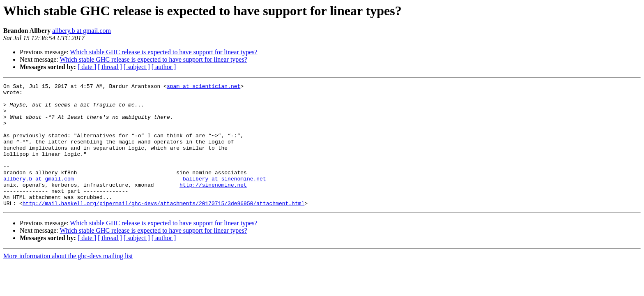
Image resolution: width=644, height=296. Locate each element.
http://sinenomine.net (213, 206)
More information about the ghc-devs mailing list (68, 281)
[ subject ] (137, 67)
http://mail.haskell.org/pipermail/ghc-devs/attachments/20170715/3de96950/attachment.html (163, 228)
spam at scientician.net (204, 87)
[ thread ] (110, 67)
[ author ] (164, 67)
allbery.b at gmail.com (82, 31)
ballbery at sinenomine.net (224, 198)
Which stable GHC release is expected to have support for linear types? (163, 52)
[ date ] (87, 67)
